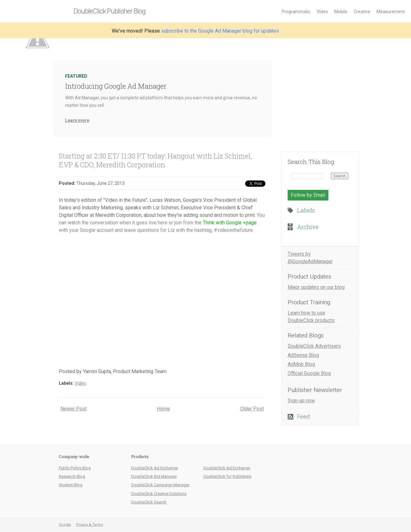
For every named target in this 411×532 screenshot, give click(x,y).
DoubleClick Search (149, 502)
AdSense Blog (303, 355)
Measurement (391, 12)
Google (65, 525)
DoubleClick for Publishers (227, 476)
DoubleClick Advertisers (314, 346)
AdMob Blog (301, 364)
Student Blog (71, 485)
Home (163, 409)
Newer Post (74, 409)
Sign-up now (301, 401)
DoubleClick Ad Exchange (154, 468)
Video (322, 12)
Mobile (341, 12)
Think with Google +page (230, 223)
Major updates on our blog (316, 287)
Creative (362, 12)
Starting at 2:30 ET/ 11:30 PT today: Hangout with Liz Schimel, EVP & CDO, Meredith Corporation (155, 160)
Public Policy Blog (75, 468)
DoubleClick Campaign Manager (160, 485)
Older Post (252, 409)
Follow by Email (308, 195)
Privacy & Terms (90, 525)
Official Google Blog (309, 373)
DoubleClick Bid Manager (154, 476)
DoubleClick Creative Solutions (159, 494)
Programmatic (296, 12)
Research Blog (72, 476)
